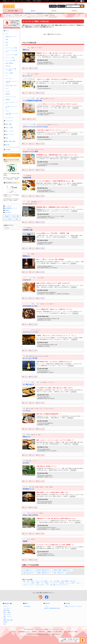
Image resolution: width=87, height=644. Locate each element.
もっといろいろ (32, 15)
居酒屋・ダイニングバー (11, 37)
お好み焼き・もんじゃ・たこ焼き (67, 583)
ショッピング (8, 121)
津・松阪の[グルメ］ (29, 570)
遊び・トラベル (9, 135)
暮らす (33, 11)
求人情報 (7, 150)
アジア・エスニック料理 (11, 48)
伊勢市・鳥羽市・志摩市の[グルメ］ (63, 570)
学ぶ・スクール (9, 131)
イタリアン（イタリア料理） (41, 581)
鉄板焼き (8, 100)
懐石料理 (8, 94)
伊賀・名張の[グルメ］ (59, 573)
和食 (24, 581)
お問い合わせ (8, 258)
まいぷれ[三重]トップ (9, 15)
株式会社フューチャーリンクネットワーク (54, 629)
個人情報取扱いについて (11, 254)
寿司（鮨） (73, 581)
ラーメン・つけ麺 (10, 58)
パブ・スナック (54, 583)
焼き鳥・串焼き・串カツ (11, 86)
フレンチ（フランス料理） (12, 55)
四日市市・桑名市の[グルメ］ (44, 570)
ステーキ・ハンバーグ (28, 585)
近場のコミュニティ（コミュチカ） (74, 606)
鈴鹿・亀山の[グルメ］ (29, 573)
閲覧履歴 (54, 6)
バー (7, 76)
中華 (32, 581)
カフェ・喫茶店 (45, 583)
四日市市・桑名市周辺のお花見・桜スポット (54, 608)
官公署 (7, 145)
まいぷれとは (8, 252)
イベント (47, 606)
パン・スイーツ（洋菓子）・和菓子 (31, 583)
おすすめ (7, 274)
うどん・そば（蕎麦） (55, 581)
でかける (54, 11)
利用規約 (7, 256)
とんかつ (78, 583)
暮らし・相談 (8, 128)
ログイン (62, 6)
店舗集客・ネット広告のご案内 (12, 262)
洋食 (28, 581)
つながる (74, 11)
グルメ (25, 15)
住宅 (6, 138)
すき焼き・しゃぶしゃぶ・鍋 (12, 107)
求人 (5, 624)
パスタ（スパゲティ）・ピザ (42, 585)
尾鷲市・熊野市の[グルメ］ (44, 573)
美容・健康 (8, 124)
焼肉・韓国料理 (65, 581)
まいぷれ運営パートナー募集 (11, 265)
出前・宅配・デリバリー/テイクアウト (59, 585)
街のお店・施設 (13, 11)
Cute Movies (27, 606)
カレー (7, 88)
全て (7, 34)
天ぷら (7, 111)
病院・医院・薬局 (10, 141)
